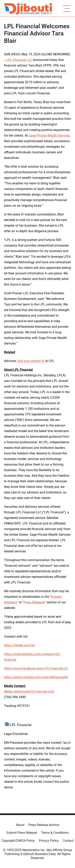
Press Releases (34, 602)
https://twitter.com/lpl (19, 645)
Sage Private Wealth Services (49, 136)
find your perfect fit (31, 361)
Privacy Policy (49, 841)
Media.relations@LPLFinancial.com (29, 691)
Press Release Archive (44, 825)
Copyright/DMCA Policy (18, 841)
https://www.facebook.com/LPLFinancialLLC (36, 668)
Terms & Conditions (55, 833)
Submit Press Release (22, 833)
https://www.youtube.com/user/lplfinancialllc (36, 677)
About (20, 825)
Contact (68, 841)
